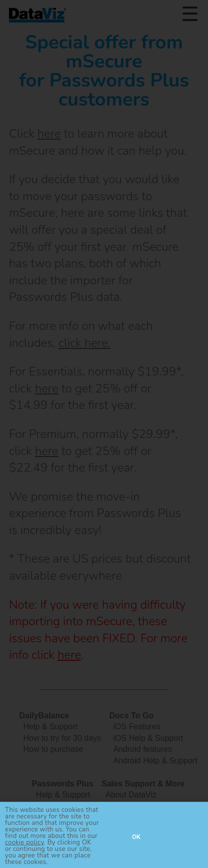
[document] (104, 434)
